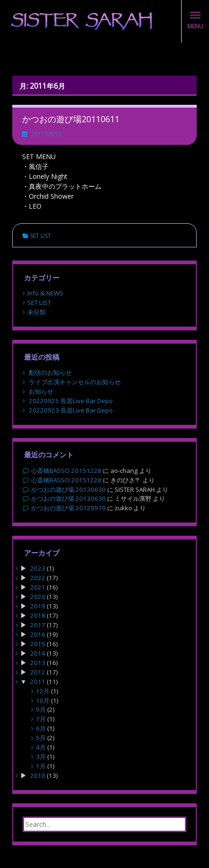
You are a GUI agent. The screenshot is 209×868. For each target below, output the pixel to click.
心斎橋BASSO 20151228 (66, 471)
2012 (38, 672)
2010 (38, 775)
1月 (41, 766)
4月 (41, 747)
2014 (38, 653)
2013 (38, 663)
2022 (38, 578)
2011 (38, 682)
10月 (43, 700)
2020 (38, 597)
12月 (43, 691)
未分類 (37, 312)
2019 (38, 606)
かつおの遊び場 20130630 (68, 489)
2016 (38, 634)
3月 (41, 757)
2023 (38, 568)
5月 (41, 738)
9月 (41, 709)
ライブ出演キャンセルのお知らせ (75, 382)
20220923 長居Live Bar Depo (71, 410)
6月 (41, 728)
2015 (38, 644)
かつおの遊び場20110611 (71, 119)
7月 (41, 719)
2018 (38, 615)
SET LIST (41, 236)
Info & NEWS (45, 293)
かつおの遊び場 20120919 (68, 508)
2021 (38, 587)
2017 (38, 625)
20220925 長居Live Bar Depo (71, 401)
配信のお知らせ (50, 372)
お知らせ (41, 391)
